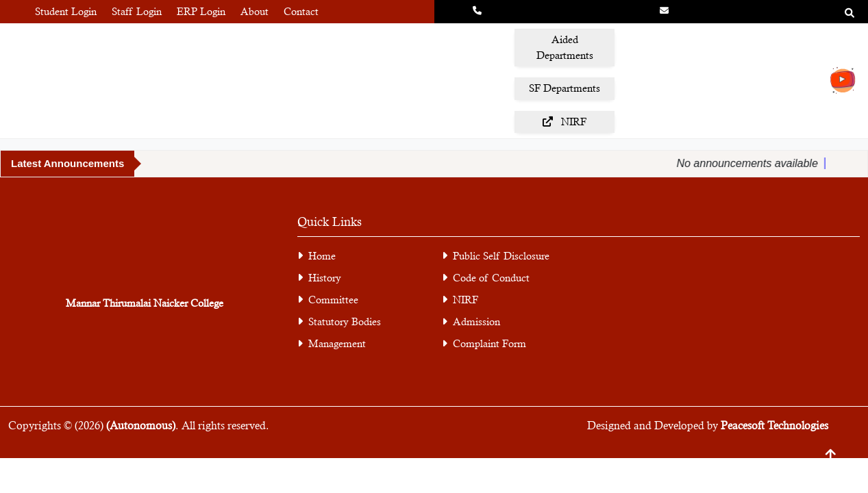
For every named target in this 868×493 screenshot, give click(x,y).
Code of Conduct (491, 278)
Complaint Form (484, 343)
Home (322, 256)
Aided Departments (565, 47)
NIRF (565, 122)
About (255, 11)
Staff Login (137, 11)
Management (332, 343)
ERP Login (201, 11)
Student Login (66, 11)
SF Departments (565, 88)
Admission (471, 321)
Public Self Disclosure (501, 256)
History (325, 278)
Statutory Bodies (345, 321)
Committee (333, 300)
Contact (301, 11)
